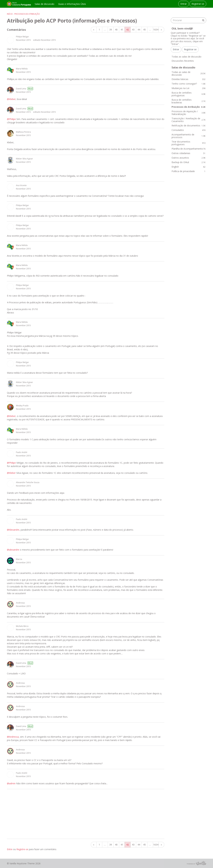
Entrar (184, 4)
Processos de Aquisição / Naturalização (188, 113)
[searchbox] (188, 20)
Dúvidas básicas (188, 79)
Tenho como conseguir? (188, 84)
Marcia (19, 559)
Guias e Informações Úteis (72, 4)
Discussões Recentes (183, 61)
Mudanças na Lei (188, 88)
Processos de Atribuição (188, 107)
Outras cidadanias (188, 153)
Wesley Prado (22, 406)
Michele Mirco (22, 626)
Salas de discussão (45, 4)
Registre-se (22, 849)
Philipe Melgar (22, 37)
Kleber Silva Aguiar (24, 159)
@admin (11, 783)
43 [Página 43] (133, 30)
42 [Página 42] (128, 30)
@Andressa (13, 737)
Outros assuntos (188, 158)
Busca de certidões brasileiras (188, 101)
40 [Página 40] (116, 30)
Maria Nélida (22, 69)
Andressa (20, 603)
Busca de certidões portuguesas (188, 94)
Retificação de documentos (188, 125)
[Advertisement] (86, 814)
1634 (156, 30)
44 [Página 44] (139, 30)
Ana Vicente (21, 185)
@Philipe (11, 119)
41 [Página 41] (122, 30)
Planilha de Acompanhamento (188, 149)
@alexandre (13, 550)
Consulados (188, 130)
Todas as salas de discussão (186, 57)
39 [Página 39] (111, 30)
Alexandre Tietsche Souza (28, 482)
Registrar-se (198, 4)
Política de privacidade (188, 171)
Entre (10, 849)
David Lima (21, 89)
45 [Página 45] (144, 30)
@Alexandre (13, 530)
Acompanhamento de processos (188, 136)
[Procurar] (203, 20)
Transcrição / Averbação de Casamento (188, 120)
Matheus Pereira (23, 132)
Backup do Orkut (188, 162)
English (188, 167)
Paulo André (22, 452)
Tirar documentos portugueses (188, 143)
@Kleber (11, 99)
